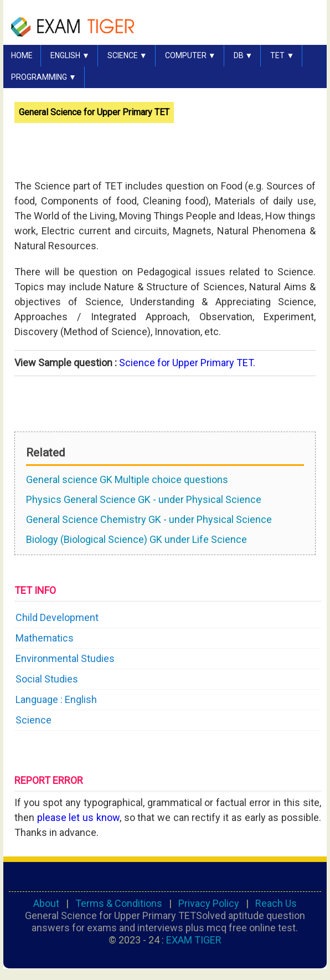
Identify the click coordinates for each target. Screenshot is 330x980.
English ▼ (70, 55)
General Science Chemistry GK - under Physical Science (149, 519)
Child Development (57, 617)
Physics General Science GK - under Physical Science (144, 499)
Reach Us (276, 903)
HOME (22, 55)
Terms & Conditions (119, 903)
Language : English (56, 699)
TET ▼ (282, 55)
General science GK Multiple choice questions (127, 479)
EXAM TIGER (194, 940)
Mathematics (45, 638)
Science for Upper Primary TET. (187, 363)
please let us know (78, 817)
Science (33, 720)
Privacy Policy (209, 903)
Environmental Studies (65, 658)
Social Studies (47, 679)
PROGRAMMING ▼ (44, 77)
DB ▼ (243, 55)
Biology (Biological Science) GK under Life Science (136, 539)
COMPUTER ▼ (190, 55)
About (46, 903)
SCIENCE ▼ (127, 55)
